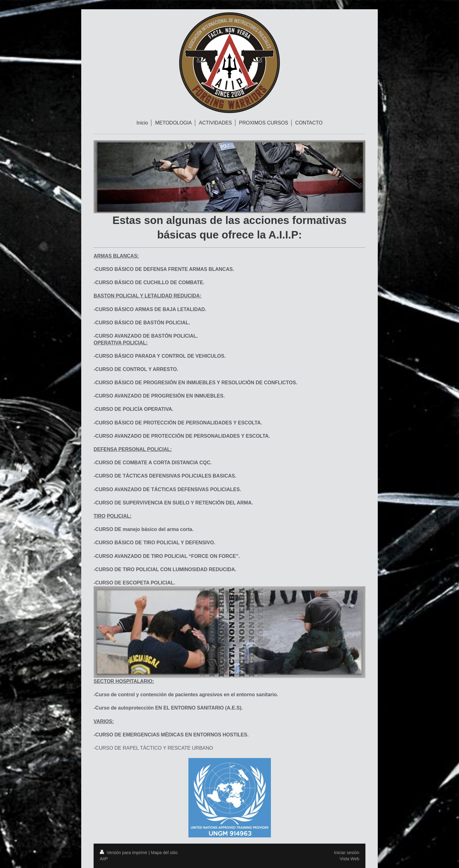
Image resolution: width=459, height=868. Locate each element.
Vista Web (350, 859)
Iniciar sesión (347, 853)
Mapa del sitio (164, 853)
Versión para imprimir (124, 853)
